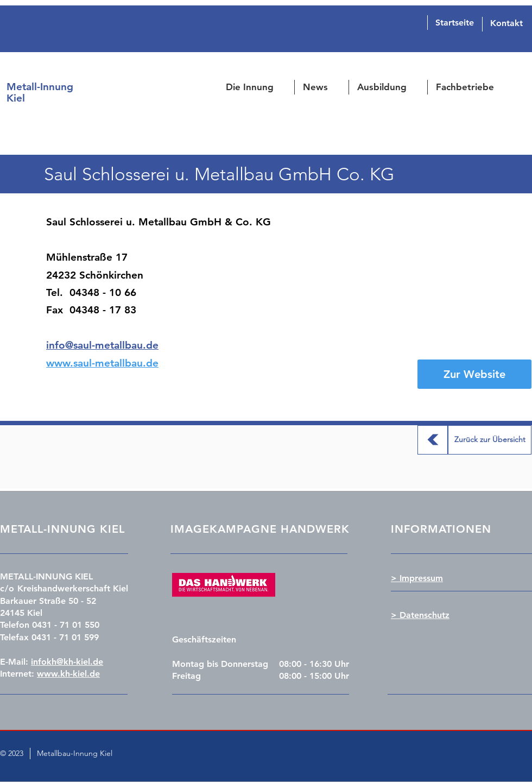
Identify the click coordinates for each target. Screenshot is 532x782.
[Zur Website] (474, 374)
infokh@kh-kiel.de (67, 662)
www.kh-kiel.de (68, 674)
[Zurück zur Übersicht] (433, 440)
